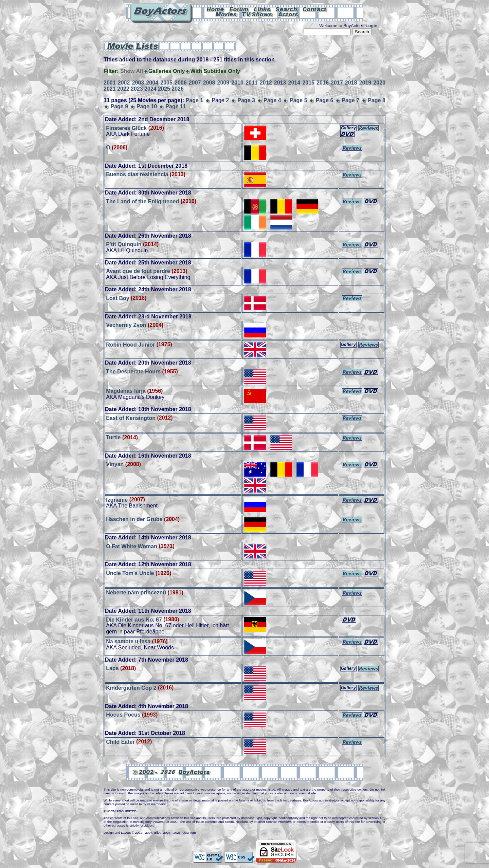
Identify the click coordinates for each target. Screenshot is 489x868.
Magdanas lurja (126, 391)
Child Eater (120, 742)
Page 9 (119, 106)
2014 (294, 83)
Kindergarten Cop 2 (131, 688)
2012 (266, 83)
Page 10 (147, 106)
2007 (195, 83)
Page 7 (350, 100)
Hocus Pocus (123, 715)
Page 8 (377, 100)
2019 (365, 83)
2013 (280, 83)
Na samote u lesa (128, 641)
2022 (123, 89)
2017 (337, 83)
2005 (166, 83)
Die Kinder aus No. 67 (134, 619)
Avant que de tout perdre (138, 271)
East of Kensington (131, 418)
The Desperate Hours (133, 372)
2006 (181, 83)
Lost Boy (117, 298)
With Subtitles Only (215, 71)
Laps (112, 668)
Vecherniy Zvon (126, 325)
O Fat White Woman (132, 546)
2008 (209, 83)
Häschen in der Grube (134, 519)
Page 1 (195, 100)
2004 (152, 83)
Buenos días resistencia (137, 174)
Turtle (113, 437)
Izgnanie (117, 500)
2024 (150, 89)
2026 (178, 89)
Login (372, 26)
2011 (252, 83)
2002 (124, 83)
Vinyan (115, 464)
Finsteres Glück (126, 128)
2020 (379, 83)
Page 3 (246, 100)
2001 (110, 83)
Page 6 (325, 100)
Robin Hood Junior (130, 344)
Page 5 (298, 100)
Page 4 (272, 100)
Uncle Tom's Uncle (130, 573)
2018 (351, 83)
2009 (223, 83)
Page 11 (176, 106)
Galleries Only (167, 71)
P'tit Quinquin (124, 244)
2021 (110, 89)
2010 (237, 83)
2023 (137, 89)
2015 (308, 83)
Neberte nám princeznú (136, 593)
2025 (164, 89)
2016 (323, 83)
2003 (138, 83)
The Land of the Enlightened (142, 201)
